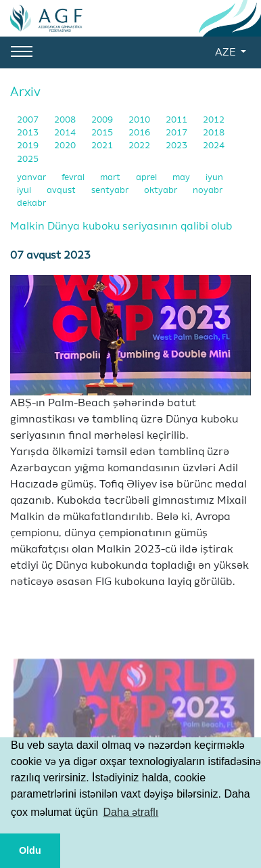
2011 (177, 120)
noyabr (208, 191)
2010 (140, 120)
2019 (29, 146)
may (182, 178)
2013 (29, 133)
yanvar (32, 178)
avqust (62, 191)
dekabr (31, 203)
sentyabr (111, 191)
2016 (140, 133)
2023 (177, 146)
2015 (103, 133)
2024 (214, 146)
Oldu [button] (30, 850)
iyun (214, 178)
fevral (74, 178)
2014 (66, 133)
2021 (103, 146)
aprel (147, 178)
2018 (214, 133)
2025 (28, 159)
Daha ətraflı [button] (131, 812)
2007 (29, 120)
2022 (140, 146)
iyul (25, 191)
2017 (177, 133)
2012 (214, 120)
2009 (103, 120)
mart (111, 178)
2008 (66, 120)
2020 (66, 146)
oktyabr (162, 191)
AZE (227, 53)
